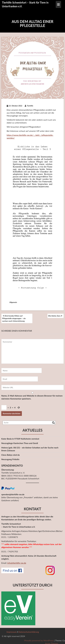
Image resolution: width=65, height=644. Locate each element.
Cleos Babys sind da (10, 455)
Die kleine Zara (54, 316)
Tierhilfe (29, 106)
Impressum (12, 632)
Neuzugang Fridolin (10, 459)
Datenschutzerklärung (29, 632)
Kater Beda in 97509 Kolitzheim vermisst (20, 439)
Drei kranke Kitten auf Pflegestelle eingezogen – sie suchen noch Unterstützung (14, 318)
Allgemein (13, 302)
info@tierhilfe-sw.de (17, 563)
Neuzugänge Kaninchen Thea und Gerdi (20, 443)
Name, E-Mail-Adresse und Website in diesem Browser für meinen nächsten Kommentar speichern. (32, 397)
